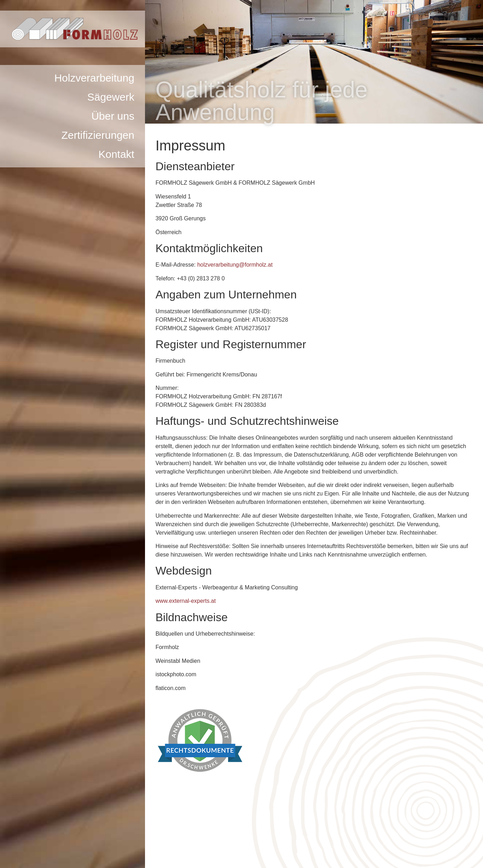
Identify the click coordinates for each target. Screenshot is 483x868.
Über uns (113, 116)
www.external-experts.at (186, 601)
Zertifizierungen (98, 135)
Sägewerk (111, 97)
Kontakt (116, 154)
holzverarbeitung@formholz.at (235, 265)
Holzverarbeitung (94, 78)
